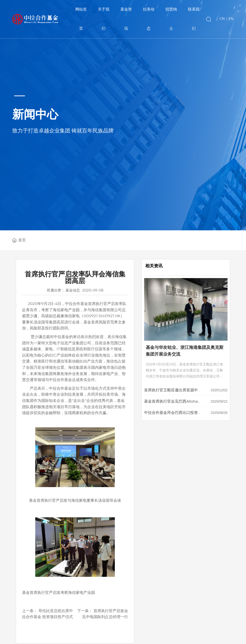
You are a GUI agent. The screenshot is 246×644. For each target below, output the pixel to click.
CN (222, 19)
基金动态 (73, 291)
